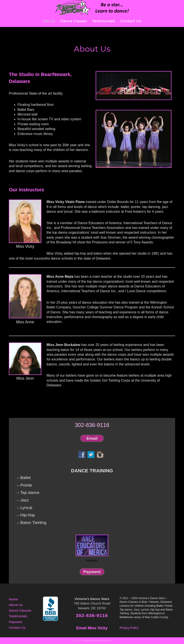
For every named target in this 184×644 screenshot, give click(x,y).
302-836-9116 (92, 425)
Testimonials (18, 616)
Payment (92, 572)
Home (13, 599)
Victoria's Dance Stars (92, 8)
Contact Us (17, 627)
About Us (16, 605)
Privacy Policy (129, 628)
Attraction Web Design (97, 641)
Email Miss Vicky (92, 628)
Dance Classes (20, 610)
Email (92, 438)
